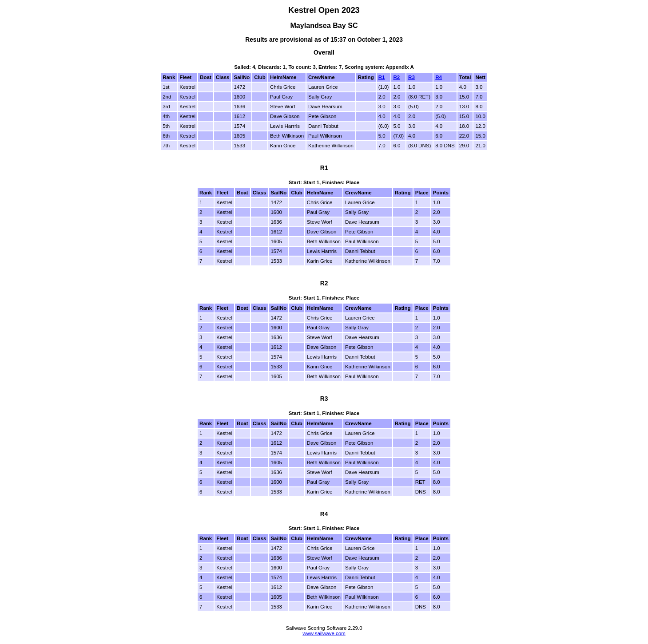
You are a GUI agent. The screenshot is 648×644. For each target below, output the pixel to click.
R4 (439, 77)
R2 (396, 77)
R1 (382, 77)
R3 (411, 77)
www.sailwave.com (324, 633)
